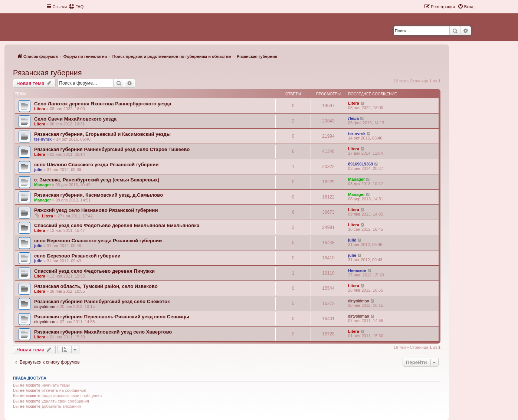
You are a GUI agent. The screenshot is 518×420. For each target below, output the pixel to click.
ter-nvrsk (43, 139)
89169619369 (360, 164)
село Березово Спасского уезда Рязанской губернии (98, 241)
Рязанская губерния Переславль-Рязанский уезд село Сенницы (112, 317)
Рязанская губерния (47, 73)
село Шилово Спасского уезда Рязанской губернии (96, 165)
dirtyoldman (45, 306)
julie (38, 170)
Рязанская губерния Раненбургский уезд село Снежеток (102, 301)
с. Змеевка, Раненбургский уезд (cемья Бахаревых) (97, 180)
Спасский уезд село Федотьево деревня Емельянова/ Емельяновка (117, 225)
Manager (42, 185)
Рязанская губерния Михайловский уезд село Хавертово (103, 332)
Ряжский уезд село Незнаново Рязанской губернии (96, 210)
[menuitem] (76, 7)
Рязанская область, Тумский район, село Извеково (96, 286)
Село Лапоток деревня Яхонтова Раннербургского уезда (103, 104)
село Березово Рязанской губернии (77, 256)
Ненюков (357, 270)
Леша (353, 118)
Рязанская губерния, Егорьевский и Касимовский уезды (102, 134)
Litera (40, 109)
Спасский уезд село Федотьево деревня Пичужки (94, 271)
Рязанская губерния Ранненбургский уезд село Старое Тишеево (112, 149)
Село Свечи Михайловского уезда (75, 119)
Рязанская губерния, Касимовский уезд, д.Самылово (99, 195)
